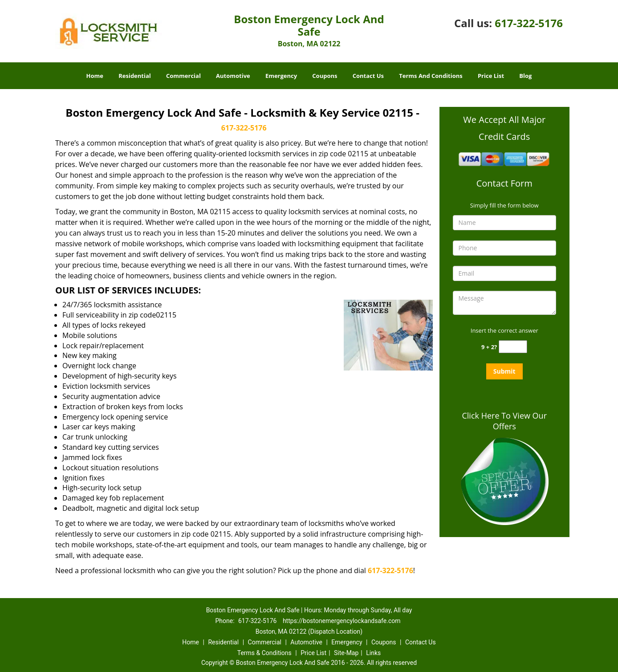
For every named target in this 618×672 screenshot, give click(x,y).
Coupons (325, 76)
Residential (135, 76)
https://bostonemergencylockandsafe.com (342, 621)
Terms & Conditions (264, 653)
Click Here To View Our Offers (504, 421)
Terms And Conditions (431, 76)
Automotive (233, 76)
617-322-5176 (529, 23)
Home (95, 76)
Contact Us (368, 76)
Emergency (281, 76)
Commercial (183, 76)
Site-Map (346, 653)
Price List (491, 76)
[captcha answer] (513, 347)
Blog (525, 76)
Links (373, 653)
